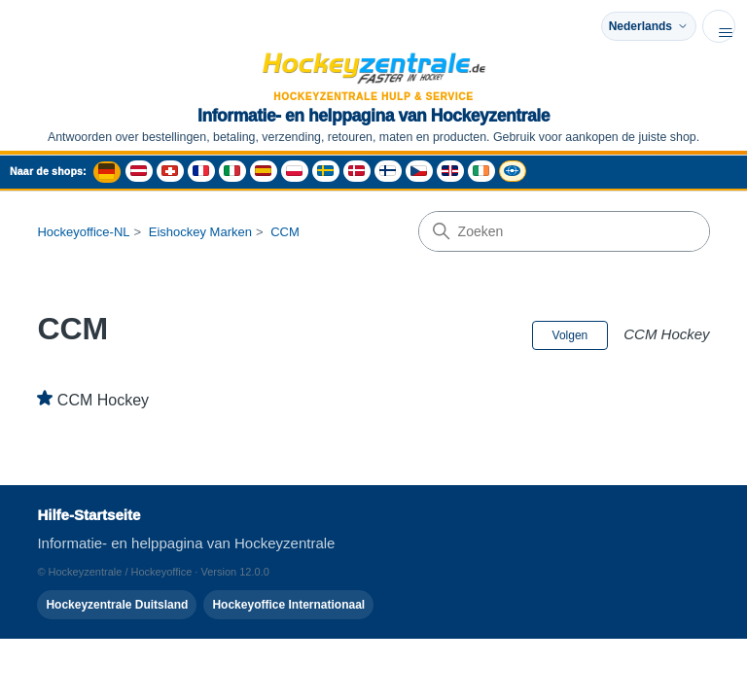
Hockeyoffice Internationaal (288, 605)
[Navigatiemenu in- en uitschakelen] (719, 26)
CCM (285, 232)
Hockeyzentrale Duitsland (117, 605)
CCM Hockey (103, 400)
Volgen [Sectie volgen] (570, 335)
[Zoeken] (564, 231)
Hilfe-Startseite (89, 515)
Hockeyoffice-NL (83, 232)
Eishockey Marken (200, 232)
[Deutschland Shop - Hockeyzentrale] (107, 172)
